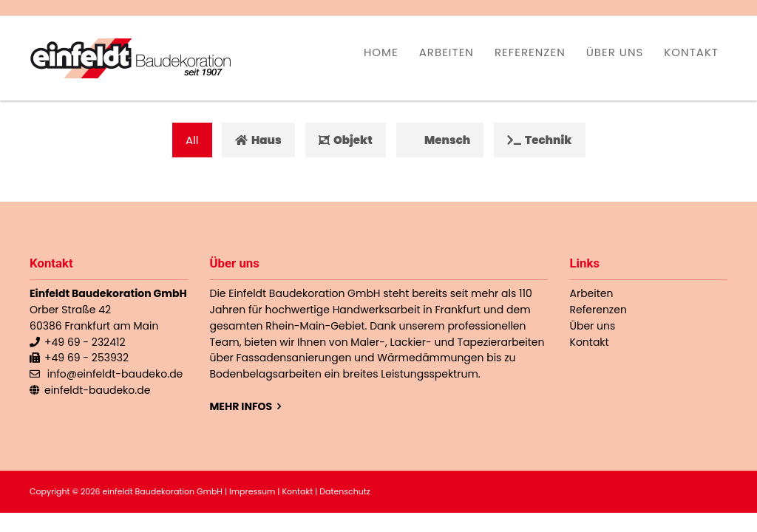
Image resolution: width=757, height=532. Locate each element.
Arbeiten (447, 52)
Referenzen (530, 52)
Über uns (615, 52)
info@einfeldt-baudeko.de (115, 374)
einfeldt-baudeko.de (97, 390)
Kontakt (691, 52)
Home (381, 52)
